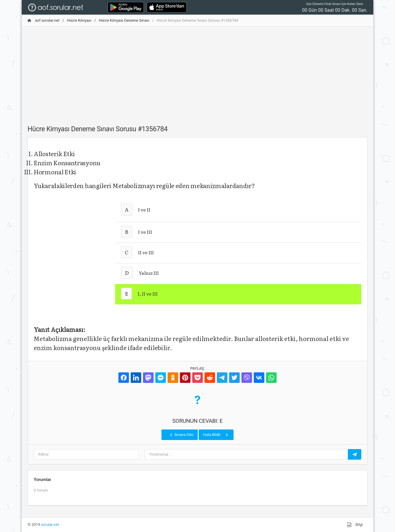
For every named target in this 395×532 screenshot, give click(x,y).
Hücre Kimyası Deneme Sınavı (124, 20)
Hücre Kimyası (79, 20)
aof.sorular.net (44, 20)
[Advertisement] (197, 72)
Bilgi (355, 525)
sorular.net (50, 525)
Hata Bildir (216, 435)
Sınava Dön (181, 435)
